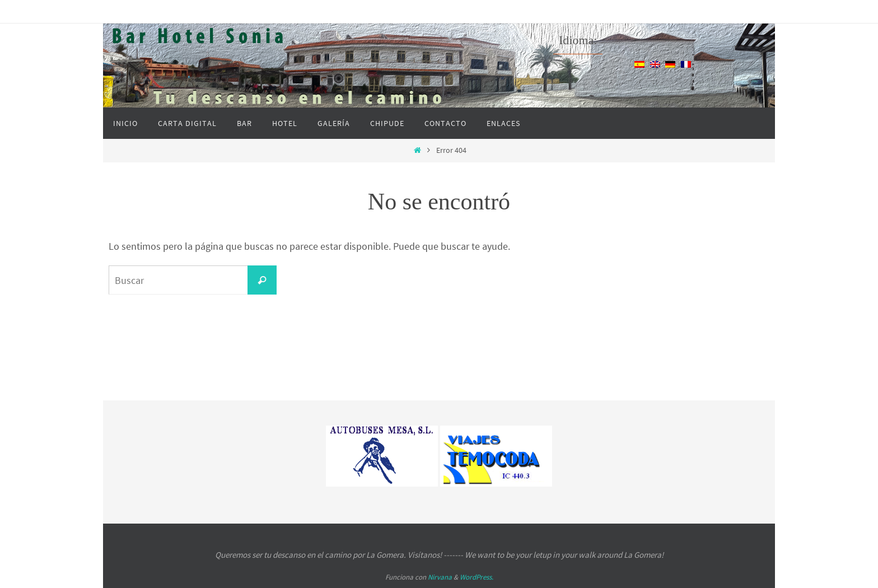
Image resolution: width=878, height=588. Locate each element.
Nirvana (440, 577)
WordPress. (477, 577)
